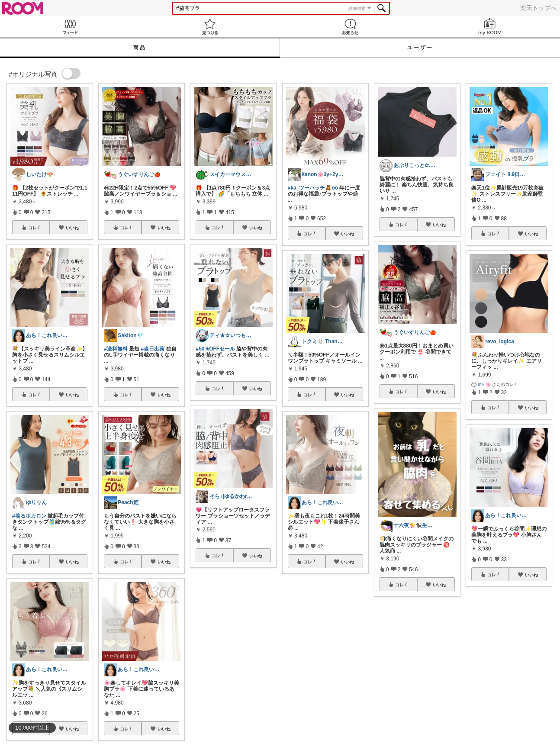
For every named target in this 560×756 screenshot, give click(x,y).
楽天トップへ (538, 8)
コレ (35, 228)
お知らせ (350, 27)
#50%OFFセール (215, 349)
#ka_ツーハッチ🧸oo (313, 188)
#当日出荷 (153, 349)
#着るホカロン (29, 516)
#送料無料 (116, 349)
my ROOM (490, 27)
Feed (70, 27)
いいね (72, 228)
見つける (210, 27)
